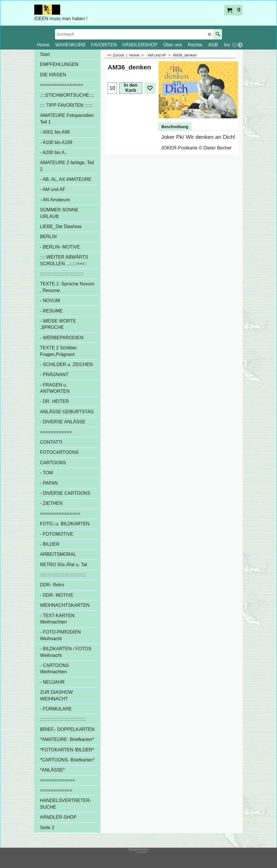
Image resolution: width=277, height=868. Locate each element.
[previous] (234, 45)
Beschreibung (175, 127)
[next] (240, 45)
